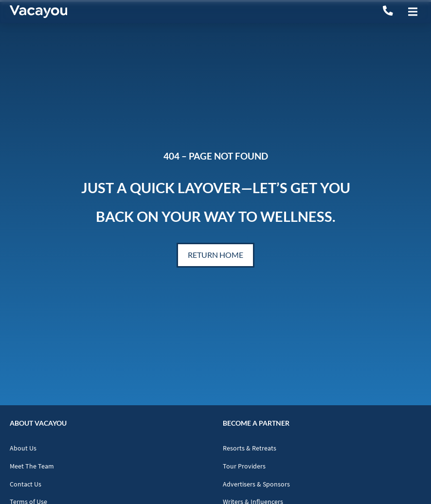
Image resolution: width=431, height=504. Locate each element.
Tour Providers (244, 466)
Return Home (215, 255)
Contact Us (26, 484)
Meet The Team (32, 466)
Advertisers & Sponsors (256, 484)
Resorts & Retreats (250, 448)
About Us (23, 448)
